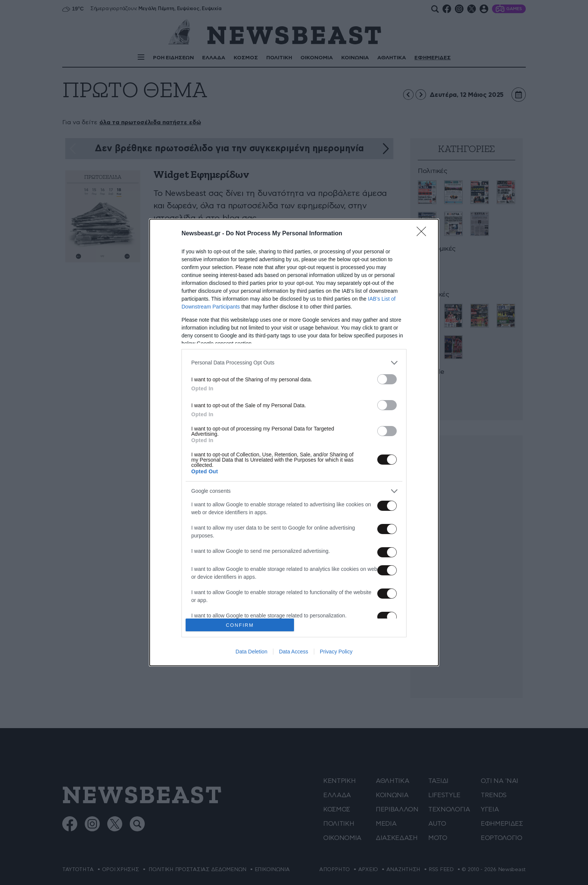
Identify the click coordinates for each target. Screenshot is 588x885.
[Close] (424, 234)
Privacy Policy (336, 652)
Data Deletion (251, 652)
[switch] (387, 379)
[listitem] (294, 363)
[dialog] (294, 442)
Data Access (294, 652)
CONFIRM (240, 625)
